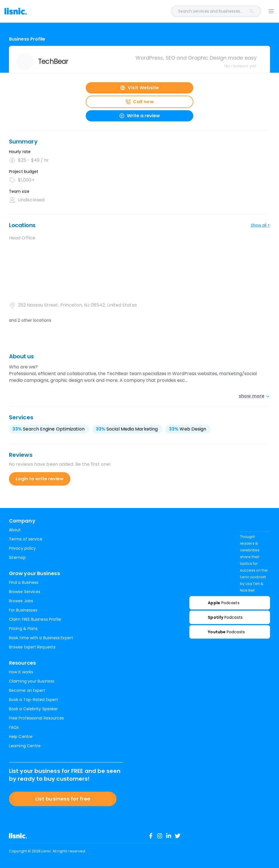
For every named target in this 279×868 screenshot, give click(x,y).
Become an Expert (27, 690)
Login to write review (40, 479)
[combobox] (152, 11)
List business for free (63, 799)
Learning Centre (25, 746)
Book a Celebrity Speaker (33, 709)
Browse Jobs (21, 601)
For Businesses (23, 610)
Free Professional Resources (36, 718)
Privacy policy (22, 548)
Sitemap (17, 558)
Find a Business (24, 582)
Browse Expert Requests (32, 647)
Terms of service (26, 539)
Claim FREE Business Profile (35, 619)
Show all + (260, 225)
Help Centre (21, 737)
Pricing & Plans (23, 629)
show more (254, 396)
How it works (21, 672)
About (15, 530)
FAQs (14, 727)
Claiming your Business (32, 681)
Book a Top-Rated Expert (33, 700)
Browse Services (25, 592)
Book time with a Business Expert (41, 638)
